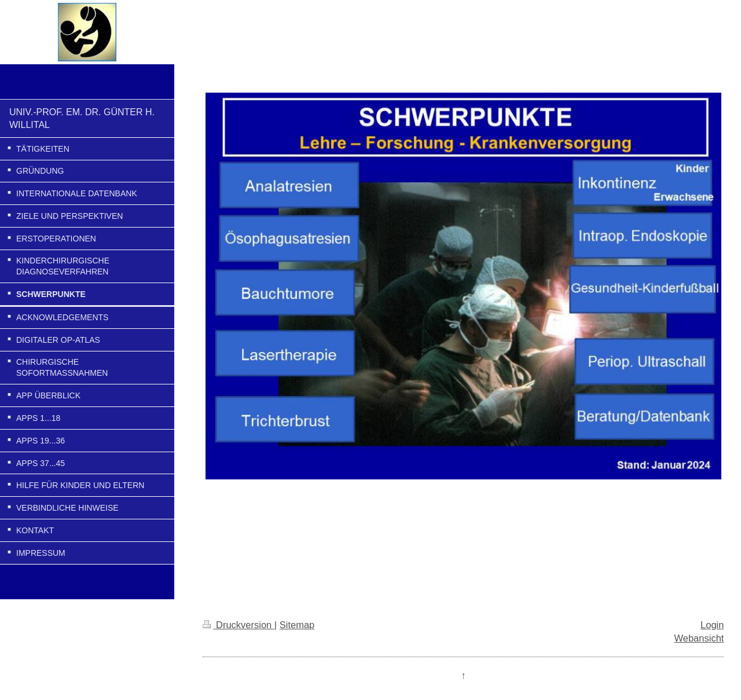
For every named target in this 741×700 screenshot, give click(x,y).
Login (712, 625)
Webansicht (699, 638)
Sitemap (297, 625)
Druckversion (238, 625)
